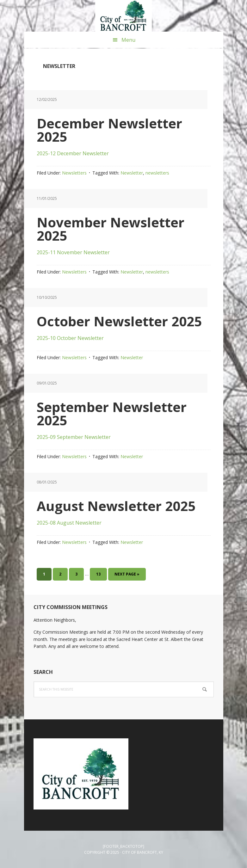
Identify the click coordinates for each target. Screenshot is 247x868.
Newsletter (132, 173)
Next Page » (127, 575)
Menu (128, 40)
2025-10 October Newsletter (70, 338)
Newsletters (74, 173)
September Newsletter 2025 (112, 413)
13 (101, 573)
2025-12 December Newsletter (73, 153)
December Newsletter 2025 (109, 130)
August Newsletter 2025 (116, 506)
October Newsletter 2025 (119, 321)
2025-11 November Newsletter (73, 252)
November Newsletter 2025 (111, 229)
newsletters (157, 173)
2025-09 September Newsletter (74, 437)
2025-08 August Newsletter (69, 523)
